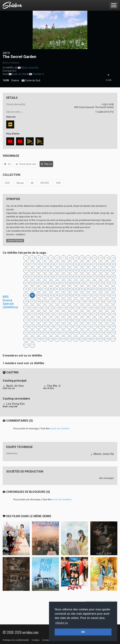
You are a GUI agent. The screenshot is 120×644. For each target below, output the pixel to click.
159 (76, 320)
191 (88, 333)
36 (57, 270)
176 (88, 326)
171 (57, 326)
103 (101, 295)
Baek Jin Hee (19, 74)
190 (82, 333)
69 (76, 283)
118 (101, 301)
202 (63, 339)
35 (51, 270)
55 (82, 277)
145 (82, 314)
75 (113, 283)
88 (101, 289)
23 (70, 264)
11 (88, 258)
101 (88, 295)
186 (57, 333)
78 (39, 289)
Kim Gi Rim (49, 388)
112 (63, 301)
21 (57, 264)
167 (32, 326)
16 (26, 264)
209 (107, 339)
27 (94, 264)
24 (76, 264)
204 (76, 339)
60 (113, 277)
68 (70, 283)
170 (51, 326)
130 (82, 308)
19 (45, 264)
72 (94, 283)
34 (45, 270)
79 (45, 289)
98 (70, 295)
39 (76, 270)
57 (94, 277)
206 (88, 339)
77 (32, 289)
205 (82, 339)
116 (88, 301)
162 (94, 320)
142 (63, 314)
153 (39, 320)
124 (45, 308)
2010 (6, 53)
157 (63, 320)
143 (70, 314)
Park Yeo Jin (9, 388)
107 (32, 301)
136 (26, 314)
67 (63, 283)
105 (113, 295)
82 (63, 289)
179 (107, 326)
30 (113, 264)
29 (107, 264)
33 (39, 270)
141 (57, 314)
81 (57, 289)
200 (51, 339)
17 (32, 264)
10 (82, 258)
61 (26, 283)
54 (76, 277)
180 (113, 326)
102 (94, 295)
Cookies (36, 640)
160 (82, 320)
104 (107, 295)
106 (26, 301)
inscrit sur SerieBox (60, 428)
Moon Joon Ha (30, 68)
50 (51, 277)
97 (63, 295)
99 (76, 295)
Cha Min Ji (38, 74)
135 (113, 308)
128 (70, 308)
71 (88, 283)
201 (57, 339)
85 (82, 289)
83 (70, 289)
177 (94, 326)
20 (51, 264)
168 (39, 326)
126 (57, 308)
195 (113, 333)
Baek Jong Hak (10, 407)
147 (94, 314)
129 (76, 308)
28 (101, 264)
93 (39, 295)
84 (76, 289)
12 (94, 258)
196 (26, 339)
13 (101, 258)
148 (101, 314)
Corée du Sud (31, 81)
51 (57, 277)
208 (101, 339)
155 (51, 320)
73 (101, 283)
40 (82, 270)
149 (107, 314)
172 (63, 326)
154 (45, 320)
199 (45, 339)
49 (45, 277)
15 (113, 258)
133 (101, 308)
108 (39, 301)
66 (57, 283)
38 (70, 270)
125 (51, 308)
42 (94, 270)
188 (70, 333)
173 (70, 326)
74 (107, 283)
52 (63, 277)
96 (57, 295)
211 (26, 345)
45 (113, 270)
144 (76, 314)
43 (101, 270)
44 (107, 270)
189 (76, 333)
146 (88, 314)
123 (39, 308)
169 (45, 326)
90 (113, 289)
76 (26, 289)
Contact (46, 640)
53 (70, 277)
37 (63, 270)
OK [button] (83, 632)
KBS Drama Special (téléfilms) (10, 302)
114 (76, 301)
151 (26, 320)
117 (94, 301)
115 (82, 301)
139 (45, 314)
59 (107, 277)
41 (88, 270)
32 (32, 270)
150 (113, 314)
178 (101, 326)
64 (45, 283)
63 (39, 283)
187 (63, 333)
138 (39, 314)
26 (88, 264)
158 (70, 320)
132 (94, 308)
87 (94, 289)
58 (101, 277)
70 (82, 283)
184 (45, 333)
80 (51, 289)
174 (76, 326)
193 (101, 333)
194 (107, 333)
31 (26, 270)
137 (32, 314)
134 (107, 308)
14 (107, 258)
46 (26, 277)
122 (32, 308)
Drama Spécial (15, 240)
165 (113, 320)
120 (113, 301)
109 (45, 301)
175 (82, 326)
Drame (15, 80)
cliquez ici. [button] (62, 623)
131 (88, 308)
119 (107, 301)
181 (26, 333)
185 (51, 333)
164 (107, 320)
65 (51, 283)
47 (32, 277)
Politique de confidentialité (16, 640)
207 (94, 339)
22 (63, 264)
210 (113, 339)
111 (57, 301)
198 (39, 339)
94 (45, 295)
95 (51, 295)
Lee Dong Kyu (15, 404)
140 (51, 314)
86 (88, 289)
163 (101, 320)
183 (39, 333)
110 (51, 301)
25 (82, 264)
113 (70, 301)
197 (32, 339)
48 (39, 277)
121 (26, 308)
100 (82, 295)
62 (32, 283)
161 (88, 320)
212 (32, 345)
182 (32, 333)
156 (57, 320)
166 (26, 326)
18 (39, 264)
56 (88, 277)
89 (107, 289)
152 (32, 320)
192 (94, 333)
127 (63, 308)
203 (70, 339)
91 (26, 295)
